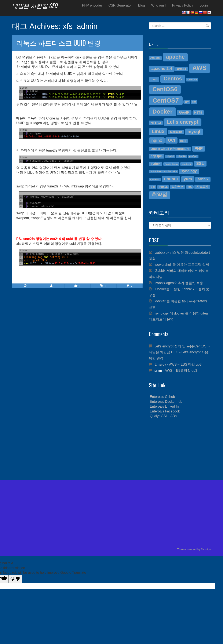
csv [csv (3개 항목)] (187, 102)
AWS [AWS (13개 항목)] (199, 68)
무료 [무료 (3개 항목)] (153, 187)
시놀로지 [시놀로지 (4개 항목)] (202, 187)
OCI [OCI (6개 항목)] (172, 140)
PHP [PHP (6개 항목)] (199, 148)
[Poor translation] (15, 579)
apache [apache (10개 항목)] (175, 57)
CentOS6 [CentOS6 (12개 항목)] (165, 89)
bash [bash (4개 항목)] (154, 79)
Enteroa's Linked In (164, 406)
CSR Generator (120, 5)
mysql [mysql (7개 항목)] (194, 131)
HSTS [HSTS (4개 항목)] (198, 113)
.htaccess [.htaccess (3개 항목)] (155, 58)
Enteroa (160, 364)
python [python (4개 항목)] (156, 164)
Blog (142, 5)
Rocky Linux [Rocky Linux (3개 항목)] (171, 164)
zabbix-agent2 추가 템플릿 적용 (179, 283)
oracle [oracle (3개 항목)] (183, 141)
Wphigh (206, 549)
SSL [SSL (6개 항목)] (200, 163)
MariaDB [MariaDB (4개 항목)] (176, 132)
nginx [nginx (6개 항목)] (157, 140)
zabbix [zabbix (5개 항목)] (203, 179)
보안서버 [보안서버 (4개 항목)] (178, 187)
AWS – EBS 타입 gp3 (185, 364)
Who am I (158, 5)
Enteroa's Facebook (165, 411)
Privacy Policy (183, 5)
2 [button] (129, 286)
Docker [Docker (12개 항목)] (162, 112)
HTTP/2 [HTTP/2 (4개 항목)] (156, 123)
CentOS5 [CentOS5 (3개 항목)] (192, 80)
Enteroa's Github (162, 397)
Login (204, 5)
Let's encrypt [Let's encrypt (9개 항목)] (183, 122)
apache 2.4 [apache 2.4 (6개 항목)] (162, 68)
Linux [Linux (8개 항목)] (158, 131)
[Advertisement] (180, 449)
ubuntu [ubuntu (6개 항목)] (171, 179)
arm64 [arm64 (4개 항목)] (181, 69)
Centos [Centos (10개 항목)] (173, 79)
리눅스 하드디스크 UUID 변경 (59, 43)
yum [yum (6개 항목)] (188, 179)
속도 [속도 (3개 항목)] (190, 187)
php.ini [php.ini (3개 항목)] (170, 156)
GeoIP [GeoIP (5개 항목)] (184, 112)
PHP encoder (92, 5)
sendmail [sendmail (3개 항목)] (187, 164)
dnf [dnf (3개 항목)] (194, 102)
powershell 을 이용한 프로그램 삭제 (182, 265)
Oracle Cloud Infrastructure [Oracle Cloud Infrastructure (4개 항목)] (170, 149)
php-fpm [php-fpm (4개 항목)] (157, 156)
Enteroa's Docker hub (166, 402)
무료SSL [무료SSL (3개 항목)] (163, 187)
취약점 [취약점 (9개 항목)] (160, 195)
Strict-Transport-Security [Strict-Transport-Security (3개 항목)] (164, 171)
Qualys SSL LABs (163, 416)
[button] (51, 286)
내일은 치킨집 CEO (35, 5)
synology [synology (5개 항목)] (189, 171)
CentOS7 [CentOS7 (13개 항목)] (166, 100)
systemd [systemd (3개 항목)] (155, 179)
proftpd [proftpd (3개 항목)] (193, 156)
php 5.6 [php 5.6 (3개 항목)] (182, 156)
